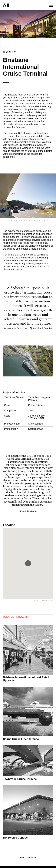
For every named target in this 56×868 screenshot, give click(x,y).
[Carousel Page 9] (29, 221)
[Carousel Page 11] (34, 221)
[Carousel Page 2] (12, 221)
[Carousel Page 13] (39, 221)
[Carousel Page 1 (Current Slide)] (9, 221)
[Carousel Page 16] (47, 221)
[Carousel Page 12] (37, 221)
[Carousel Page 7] (24, 221)
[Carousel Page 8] (27, 221)
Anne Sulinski (35, 424)
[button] (28, 563)
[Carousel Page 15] (45, 221)
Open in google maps (43, 600)
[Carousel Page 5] (19, 221)
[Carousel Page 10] (32, 221)
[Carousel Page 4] (17, 221)
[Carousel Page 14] (42, 221)
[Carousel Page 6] (22, 221)
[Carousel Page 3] (14, 221)
